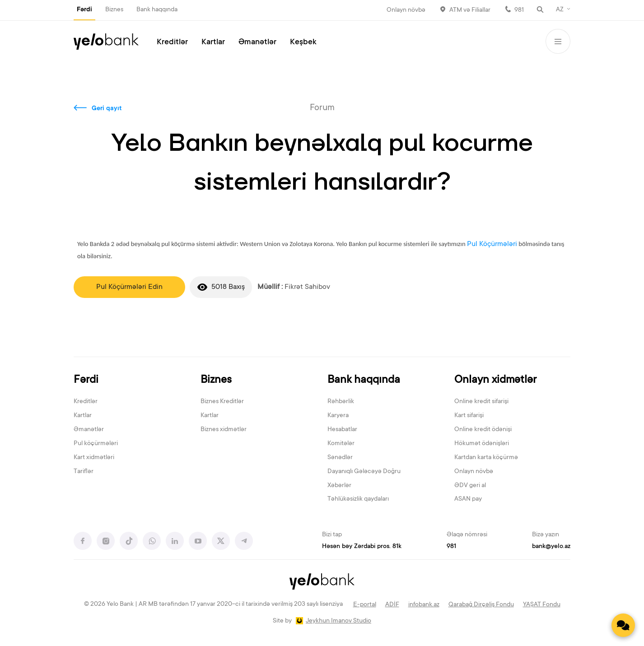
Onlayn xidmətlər (495, 380)
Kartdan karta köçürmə (486, 458)
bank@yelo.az (551, 547)
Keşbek (303, 42)
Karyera (338, 416)
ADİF (392, 605)
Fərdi (84, 10)
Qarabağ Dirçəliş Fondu (481, 605)
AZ (560, 10)
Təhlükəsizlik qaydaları (358, 499)
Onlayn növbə (406, 10)
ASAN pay (468, 499)
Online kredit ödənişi (483, 430)
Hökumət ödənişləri (482, 444)
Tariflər (84, 472)
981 (519, 10)
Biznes (114, 10)
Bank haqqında (157, 10)
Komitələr (341, 444)
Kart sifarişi (469, 416)
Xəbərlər (339, 486)
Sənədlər (340, 458)
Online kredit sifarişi (481, 402)
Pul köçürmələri (96, 444)
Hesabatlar (342, 430)
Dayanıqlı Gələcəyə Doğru (364, 472)
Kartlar (213, 42)
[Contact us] (623, 625)
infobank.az (424, 605)
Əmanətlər (257, 42)
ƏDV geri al (470, 486)
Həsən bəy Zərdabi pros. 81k (362, 547)
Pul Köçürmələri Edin (129, 287)
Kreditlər (172, 42)
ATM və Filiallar (470, 10)
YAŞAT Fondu (542, 605)
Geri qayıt (107, 109)
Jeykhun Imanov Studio (338, 621)
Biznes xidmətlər (224, 430)
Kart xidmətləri (94, 458)
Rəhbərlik (341, 402)
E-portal (365, 605)
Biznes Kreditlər (222, 402)
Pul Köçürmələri (492, 244)
